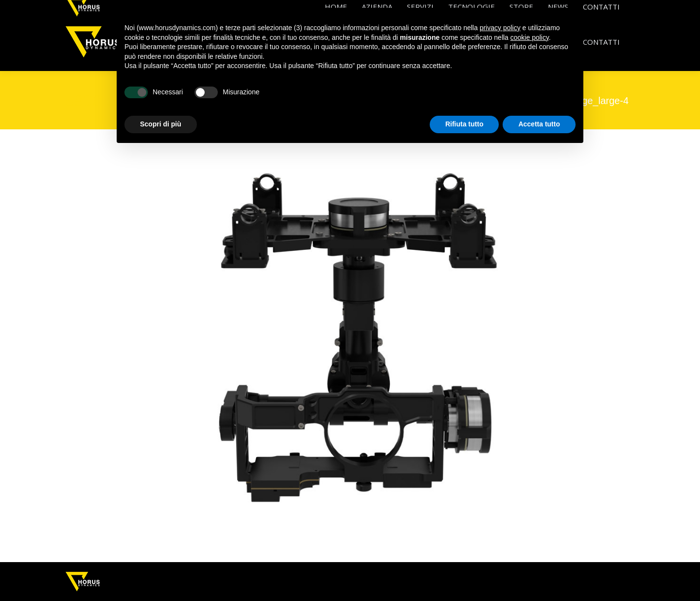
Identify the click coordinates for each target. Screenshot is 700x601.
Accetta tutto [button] (539, 124)
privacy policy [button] (500, 28)
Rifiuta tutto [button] (464, 124)
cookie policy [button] (530, 37)
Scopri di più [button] (161, 124)
